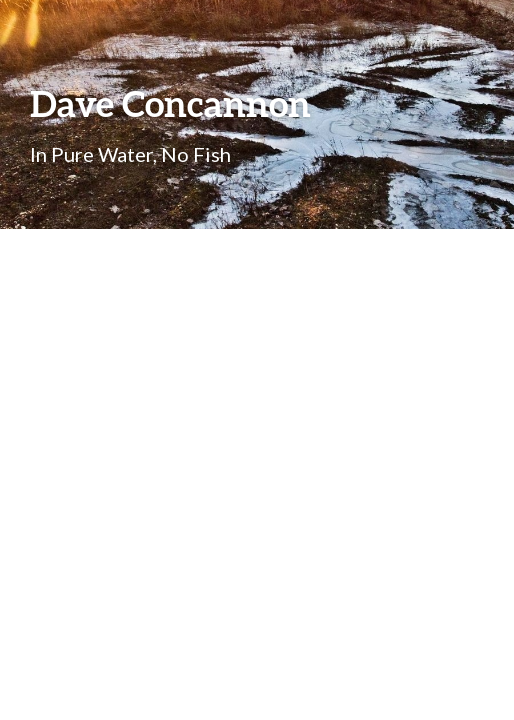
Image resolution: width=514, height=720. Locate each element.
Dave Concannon (170, 103)
